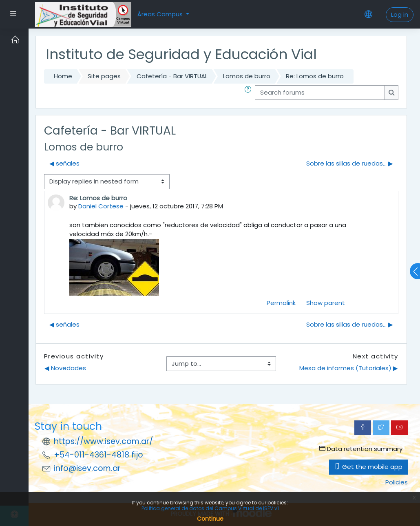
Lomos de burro (247, 76)
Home (63, 76)
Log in (400, 14)
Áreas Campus (161, 14)
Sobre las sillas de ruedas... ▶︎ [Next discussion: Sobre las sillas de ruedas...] (350, 163)
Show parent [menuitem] (326, 303)
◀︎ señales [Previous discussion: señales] (64, 163)
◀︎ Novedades (65, 368)
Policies (397, 482)
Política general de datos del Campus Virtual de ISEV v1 (210, 508)
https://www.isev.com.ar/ (103, 441)
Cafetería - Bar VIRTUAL (172, 76)
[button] (250, 93)
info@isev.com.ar (87, 468)
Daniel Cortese (101, 206)
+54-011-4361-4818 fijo (98, 455)
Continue (210, 519)
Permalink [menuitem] (281, 303)
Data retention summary (361, 449)
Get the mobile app (368, 467)
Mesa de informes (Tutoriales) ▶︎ (349, 368)
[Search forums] (320, 93)
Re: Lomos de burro (315, 76)
